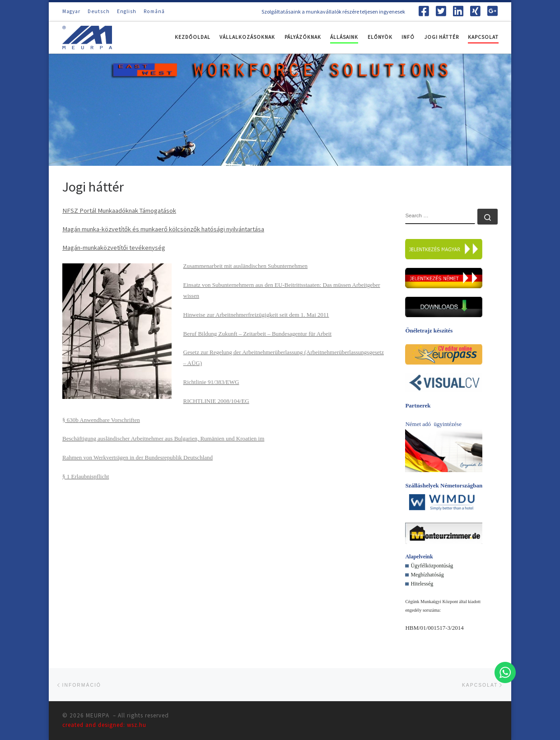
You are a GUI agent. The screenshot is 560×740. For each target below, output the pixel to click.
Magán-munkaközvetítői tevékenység (114, 248)
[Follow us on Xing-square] (475, 11)
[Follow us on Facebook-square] (424, 11)
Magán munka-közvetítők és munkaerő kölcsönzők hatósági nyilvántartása (163, 229)
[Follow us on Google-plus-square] (492, 11)
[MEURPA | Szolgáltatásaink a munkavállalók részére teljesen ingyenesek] (87, 36)
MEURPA (98, 715)
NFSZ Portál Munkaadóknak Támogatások (119, 211)
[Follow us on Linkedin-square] (458, 11)
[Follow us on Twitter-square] (441, 11)
